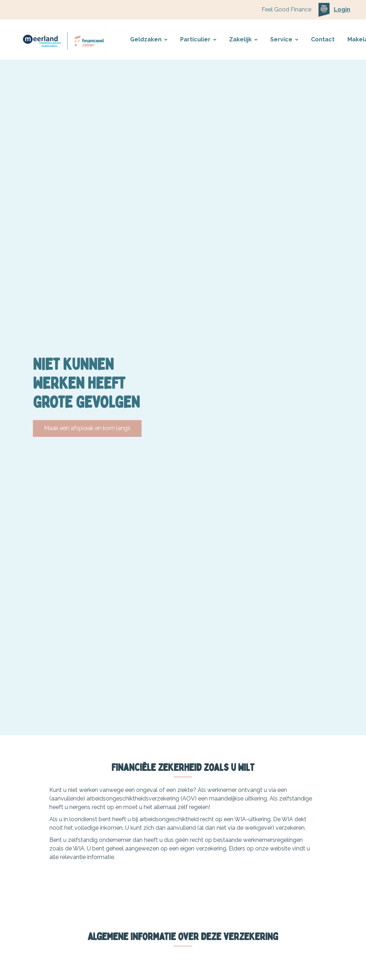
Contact (323, 39)
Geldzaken (149, 39)
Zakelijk (243, 39)
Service (284, 39)
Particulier (198, 39)
